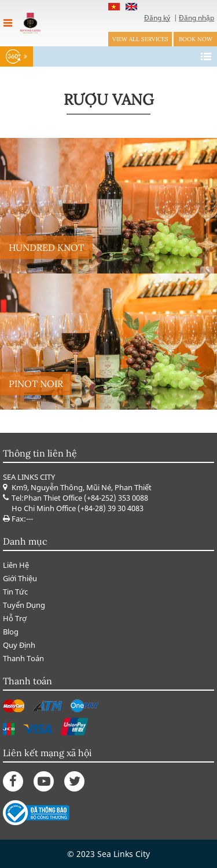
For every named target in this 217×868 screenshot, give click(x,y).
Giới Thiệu (20, 578)
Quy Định (19, 645)
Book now (196, 39)
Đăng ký (157, 18)
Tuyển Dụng (24, 605)
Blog (11, 632)
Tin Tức (15, 592)
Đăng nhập (196, 18)
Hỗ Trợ (15, 618)
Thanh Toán (23, 658)
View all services (140, 39)
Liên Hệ (16, 565)
